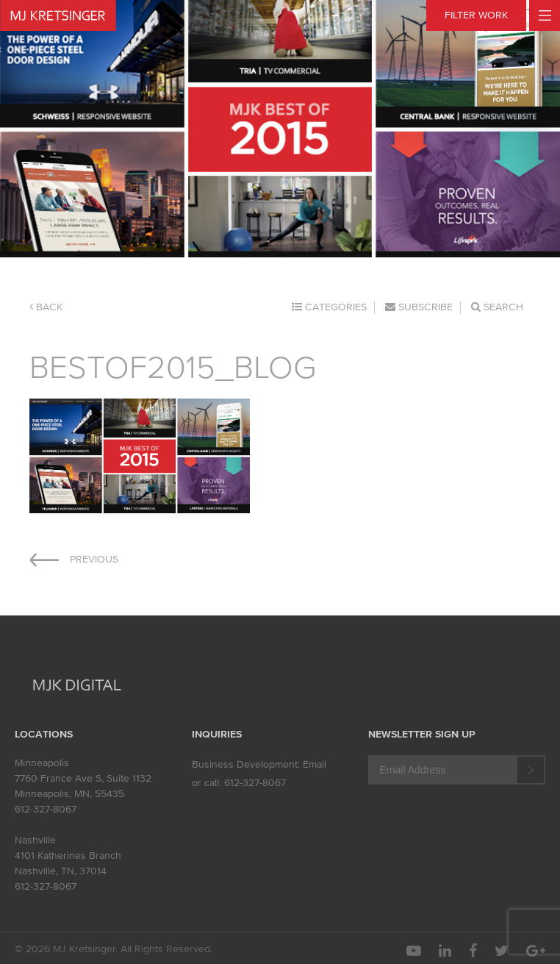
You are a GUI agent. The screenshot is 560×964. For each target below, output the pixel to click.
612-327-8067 (46, 809)
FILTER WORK (476, 15)
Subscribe (419, 307)
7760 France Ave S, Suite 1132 (83, 778)
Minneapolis (42, 763)
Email (315, 764)
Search (497, 307)
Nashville (35, 840)
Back (46, 307)
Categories (329, 307)
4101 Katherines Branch (68, 856)
